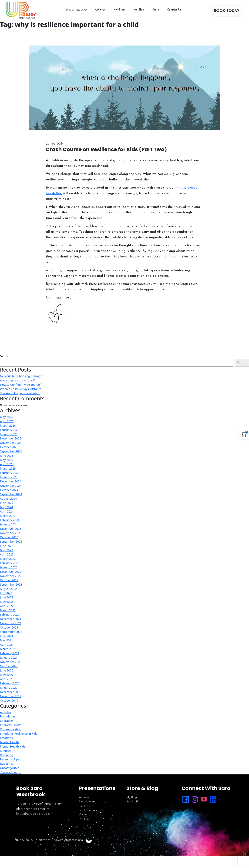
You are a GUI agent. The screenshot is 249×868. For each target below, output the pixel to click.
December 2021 (11, 619)
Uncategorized (10, 768)
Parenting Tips (10, 759)
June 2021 (7, 636)
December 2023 (11, 529)
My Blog (139, 10)
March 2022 (8, 610)
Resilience (7, 764)
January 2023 (9, 567)
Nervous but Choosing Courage (21, 376)
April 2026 (7, 421)
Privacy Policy (24, 840)
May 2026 (6, 417)
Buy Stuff (132, 802)
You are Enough (11, 772)
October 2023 (9, 537)
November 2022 (11, 576)
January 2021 (9, 657)
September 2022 (11, 584)
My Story (119, 10)
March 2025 (8, 468)
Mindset (5, 751)
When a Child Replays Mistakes (21, 389)
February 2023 (10, 563)
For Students (87, 802)
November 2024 (11, 486)
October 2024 (9, 490)
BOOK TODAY (227, 11)
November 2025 (11, 443)
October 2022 (9, 580)
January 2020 (9, 688)
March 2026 (8, 425)
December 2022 (11, 572)
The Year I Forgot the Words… (20, 393)
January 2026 (9, 434)
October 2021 (9, 627)
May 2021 (6, 640)
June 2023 (7, 546)
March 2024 (8, 516)
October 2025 (9, 447)
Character (7, 721)
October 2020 (9, 666)
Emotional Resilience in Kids (19, 734)
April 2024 (7, 511)
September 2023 (11, 541)
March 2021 (8, 649)
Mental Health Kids (13, 746)
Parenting (7, 755)
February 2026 (10, 430)
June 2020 (7, 670)
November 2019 (11, 696)
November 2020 (11, 662)
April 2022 (7, 606)
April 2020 (7, 679)
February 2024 (10, 520)
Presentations (75, 10)
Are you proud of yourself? (18, 380)
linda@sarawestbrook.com (35, 814)
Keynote (84, 815)
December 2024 (11, 481)
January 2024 (9, 524)
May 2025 (6, 460)
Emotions (6, 738)
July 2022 (6, 593)
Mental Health (9, 742)
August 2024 (8, 499)
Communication (11, 729)
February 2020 (10, 683)
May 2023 (6, 550)
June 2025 (7, 456)
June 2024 (7, 503)
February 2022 (10, 615)
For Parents (86, 806)
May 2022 (6, 602)
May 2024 (6, 507)
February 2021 (10, 653)
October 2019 (9, 700)
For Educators (88, 810)
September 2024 (11, 494)
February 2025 (10, 473)
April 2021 (7, 645)
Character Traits (11, 725)
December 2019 (11, 692)
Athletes (100, 10)
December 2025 (11, 438)
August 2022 (8, 589)
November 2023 (11, 533)
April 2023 (7, 554)
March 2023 (8, 559)
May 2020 (6, 675)
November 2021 (11, 623)
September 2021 (11, 632)
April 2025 (7, 464)
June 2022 (7, 597)
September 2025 (11, 451)
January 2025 (9, 477)
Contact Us (174, 10)
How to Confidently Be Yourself (21, 385)
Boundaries (8, 716)
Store (156, 10)
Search (5, 356)
